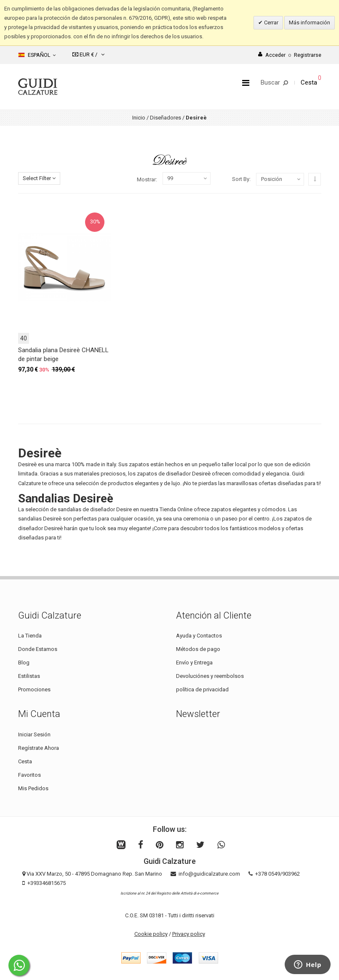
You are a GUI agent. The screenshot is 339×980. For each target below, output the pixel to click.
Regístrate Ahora (39, 748)
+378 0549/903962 (278, 874)
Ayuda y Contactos (199, 636)
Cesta (25, 761)
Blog (24, 663)
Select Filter (39, 178)
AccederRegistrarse (290, 55)
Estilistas (29, 676)
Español (37, 55)
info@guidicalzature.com (209, 874)
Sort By (241, 179)
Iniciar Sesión (34, 734)
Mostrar (146, 179)
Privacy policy (189, 934)
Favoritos (29, 775)
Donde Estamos (38, 649)
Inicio (139, 118)
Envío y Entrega (194, 663)
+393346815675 (47, 883)
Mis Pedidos (33, 788)
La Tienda (30, 636)
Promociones (34, 689)
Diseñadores (165, 118)
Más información (310, 23)
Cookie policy (151, 934)
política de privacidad (202, 689)
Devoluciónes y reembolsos (210, 676)
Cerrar (271, 23)
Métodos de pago (198, 649)
